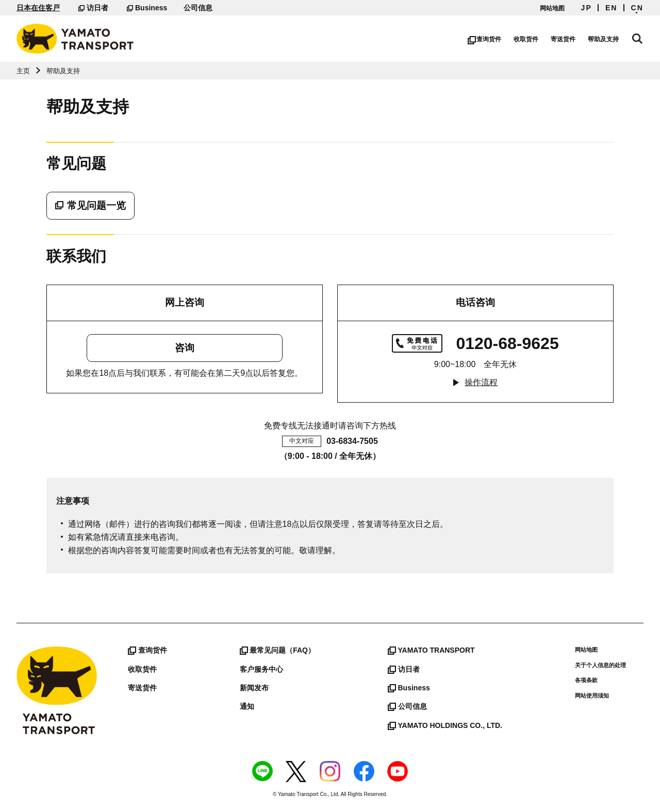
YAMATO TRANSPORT (431, 650)
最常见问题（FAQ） (277, 650)
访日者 (93, 8)
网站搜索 (638, 37)
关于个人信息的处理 (600, 665)
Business (147, 8)
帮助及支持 (605, 39)
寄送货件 (565, 39)
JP (587, 8)
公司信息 (198, 8)
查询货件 (486, 39)
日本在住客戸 (38, 8)
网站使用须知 (592, 695)
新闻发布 (254, 688)
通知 (247, 706)
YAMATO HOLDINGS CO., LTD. (445, 725)
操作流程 (481, 382)
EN (612, 8)
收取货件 (528, 39)
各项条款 (586, 680)
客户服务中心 (261, 669)
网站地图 (552, 8)
